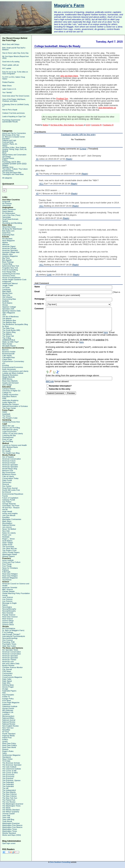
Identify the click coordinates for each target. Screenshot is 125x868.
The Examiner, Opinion (11, 780)
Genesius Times (9, 276)
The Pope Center (9, 408)
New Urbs (6, 295)
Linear (83, 149)
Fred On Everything (10, 270)
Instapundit (7, 281)
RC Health (6, 451)
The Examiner (8, 779)
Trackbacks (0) (108, 125)
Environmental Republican (13, 494)
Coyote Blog (7, 264)
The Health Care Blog (11, 453)
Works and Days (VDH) (12, 835)
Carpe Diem (7, 359)
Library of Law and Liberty (13, 434)
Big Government (9, 472)
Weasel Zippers (8, 556)
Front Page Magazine (11, 702)
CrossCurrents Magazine (12, 677)
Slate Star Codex (9, 646)
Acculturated (7, 239)
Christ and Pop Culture (11, 562)
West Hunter (7, 344)
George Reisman (9, 504)
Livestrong (6, 289)
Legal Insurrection (9, 432)
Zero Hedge (7, 385)
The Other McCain (10, 549)
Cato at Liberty (8, 476)
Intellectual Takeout (10, 283)
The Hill (5, 788)
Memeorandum (8, 716)
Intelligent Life (8, 712)
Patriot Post (7, 738)
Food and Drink (8, 142)
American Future (9, 461)
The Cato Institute (9, 767)
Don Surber (7, 486)
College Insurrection (10, 395)
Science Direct (8, 625)
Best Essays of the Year (11, 135)
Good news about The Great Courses (16, 96)
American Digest (9, 246)
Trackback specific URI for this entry (78, 135)
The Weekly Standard (11, 810)
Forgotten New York (10, 268)
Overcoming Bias (9, 299)
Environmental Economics (13, 367)
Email (37, 292)
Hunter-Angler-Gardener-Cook (14, 280)
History (5, 146)
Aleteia (5, 243)
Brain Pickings (8, 262)
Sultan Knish (7, 545)
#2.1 (41, 184)
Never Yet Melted (9, 529)
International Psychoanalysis (14, 636)
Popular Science (9, 615)
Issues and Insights (10, 513)
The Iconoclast (8, 547)
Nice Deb (6, 531)
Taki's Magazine (9, 313)
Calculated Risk (8, 357)
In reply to (39, 304)
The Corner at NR (9, 771)
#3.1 (41, 206)
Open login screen (9, 843)
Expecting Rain (8, 235)
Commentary (7, 673)
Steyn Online (7, 759)
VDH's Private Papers (11, 552)
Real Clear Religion (10, 574)
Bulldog (45, 125)
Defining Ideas (8, 685)
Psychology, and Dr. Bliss (11, 162)
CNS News (7, 671)
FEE (4, 693)
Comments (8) (96, 125)
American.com (8, 662)
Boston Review (8, 665)
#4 (37, 218)
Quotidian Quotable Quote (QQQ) (14, 164)
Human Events (8, 708)
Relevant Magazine (10, 578)
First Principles (8, 695)
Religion (5, 165)
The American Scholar (11, 763)
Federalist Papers (9, 691)
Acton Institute (8, 560)
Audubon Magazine (10, 256)
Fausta (5, 496)
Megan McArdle (9, 377)
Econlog (6, 365)
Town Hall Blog (8, 819)
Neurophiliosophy (9, 609)
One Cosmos (7, 640)
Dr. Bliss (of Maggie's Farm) (13, 630)
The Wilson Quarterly (11, 812)
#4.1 (41, 265)
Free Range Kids (9, 272)
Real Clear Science (10, 617)
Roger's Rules (8, 751)
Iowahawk (6, 414)
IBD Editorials (8, 710)
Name (37, 287)
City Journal (7, 669)
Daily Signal (7, 681)
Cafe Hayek (7, 356)
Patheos (6, 570)
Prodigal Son (62, 99)
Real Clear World (9, 747)
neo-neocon (7, 527)
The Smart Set (8, 336)
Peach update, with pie (10, 65)
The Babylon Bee (9, 320)
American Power (9, 463)
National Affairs (8, 718)
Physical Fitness (8, 158)
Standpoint (7, 757)
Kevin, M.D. (7, 449)
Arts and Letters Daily (11, 664)
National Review (9, 525)
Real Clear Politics (10, 745)
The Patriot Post (9, 800)
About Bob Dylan (9, 227)
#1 (37, 159)
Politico (5, 740)
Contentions (7, 675)
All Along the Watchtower (12, 229)
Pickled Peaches (8, 82)
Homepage (39, 299)
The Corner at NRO (10, 773)
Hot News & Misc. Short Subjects (14, 148)
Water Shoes (7, 86)
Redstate (6, 537)
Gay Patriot (7, 502)
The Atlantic (7, 319)
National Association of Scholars (15, 406)
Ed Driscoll (7, 492)
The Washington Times (11, 806)
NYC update (7, 68)
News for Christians (10, 568)
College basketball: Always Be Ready (57, 46)
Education (6, 139)
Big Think (6, 258)
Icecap (5, 595)
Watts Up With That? (10, 342)
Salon (5, 753)
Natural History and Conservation (14, 155)
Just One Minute (9, 515)
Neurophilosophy (9, 611)
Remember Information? (60, 386)
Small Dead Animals (10, 219)
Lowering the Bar (9, 435)
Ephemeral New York (11, 266)
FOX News (7, 701)
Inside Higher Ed (9, 402)
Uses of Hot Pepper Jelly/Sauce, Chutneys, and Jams (14, 100)
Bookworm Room (9, 474)
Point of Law (7, 439)
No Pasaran (7, 204)
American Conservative (12, 459)
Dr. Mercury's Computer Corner (14, 137)
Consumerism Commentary (13, 361)
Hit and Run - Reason (11, 508)
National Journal (9, 720)
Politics (5, 160)
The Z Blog (7, 338)
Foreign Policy (8, 699)
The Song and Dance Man (12, 173)
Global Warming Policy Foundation (16, 593)
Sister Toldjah (8, 543)
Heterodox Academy (10, 400)
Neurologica (7, 607)
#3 (37, 194)
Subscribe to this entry (60, 389)
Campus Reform (9, 389)
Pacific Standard (9, 734)
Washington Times (10, 829)
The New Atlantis (9, 792)
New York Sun (8, 728)
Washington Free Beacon (12, 825)
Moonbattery (7, 523)
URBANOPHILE (9, 340)
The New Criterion (10, 794)
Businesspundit (8, 354)
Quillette (6, 301)
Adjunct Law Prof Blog (11, 428)
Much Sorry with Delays (11, 44)
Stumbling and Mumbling (12, 223)
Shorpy (5, 305)
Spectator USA (8, 309)
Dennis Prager (8, 687)
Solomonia (7, 205)
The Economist (8, 775)
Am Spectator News (10, 650)
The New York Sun (10, 798)
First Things (7, 564)
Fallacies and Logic (9, 140)
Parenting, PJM (8, 642)
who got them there (69, 76)
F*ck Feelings (8, 632)
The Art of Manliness (10, 317)
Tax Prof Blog (8, 441)
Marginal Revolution (10, 375)
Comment (39, 309)
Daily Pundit (7, 480)
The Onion (6, 416)
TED (4, 315)
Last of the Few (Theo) (11, 215)
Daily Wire (6, 683)
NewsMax (6, 730)
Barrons (5, 350)
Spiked (5, 221)
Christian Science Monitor (12, 667)
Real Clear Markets (10, 381)
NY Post (6, 732)
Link (49, 275)
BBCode (50, 381)
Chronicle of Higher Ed (11, 391)
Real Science (8, 619)
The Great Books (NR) (11, 330)
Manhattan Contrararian (12, 519)
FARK (5, 412)
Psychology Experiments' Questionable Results (11, 121)
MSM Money (7, 379)
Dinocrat (6, 484)
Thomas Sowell (8, 814)
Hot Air (5, 510)
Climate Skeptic (8, 591)
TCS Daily (6, 761)
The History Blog (9, 332)
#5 (37, 275)
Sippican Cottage (9, 307)
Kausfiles (6, 517)
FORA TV (6, 697)
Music (4, 153)
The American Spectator (12, 765)
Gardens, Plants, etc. (10, 144)
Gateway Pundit (9, 500)
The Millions (7, 334)
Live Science (7, 599)
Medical (5, 151)
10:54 (88, 125)
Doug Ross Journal (10, 488)
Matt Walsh (7, 291)
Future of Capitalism (10, 498)
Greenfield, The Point (11, 506)
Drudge (5, 689)
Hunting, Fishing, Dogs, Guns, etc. (15, 149)
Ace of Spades (8, 457)
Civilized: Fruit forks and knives (14, 113)
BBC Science (8, 589)
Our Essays (7, 156)
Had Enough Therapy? (11, 634)
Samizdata (7, 217)
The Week (6, 808)
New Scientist (8, 613)
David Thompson (9, 209)
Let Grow (6, 287)
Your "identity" (7, 93)
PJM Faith (6, 572)
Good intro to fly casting (11, 62)
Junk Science (8, 597)
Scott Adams (7, 303)
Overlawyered (8, 437)
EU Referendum (9, 213)
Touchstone (7, 580)
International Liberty (10, 430)
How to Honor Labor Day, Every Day (15, 53)
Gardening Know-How (11, 274)
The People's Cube (10, 418)
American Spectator (10, 250)
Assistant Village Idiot (11, 252)
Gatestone (6, 704)
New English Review (10, 726)
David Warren (8, 211)
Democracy (7, 482)
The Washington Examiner (13, 804)
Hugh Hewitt (7, 511)
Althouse (6, 244)
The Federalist (8, 782)
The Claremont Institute (12, 769)
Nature (5, 605)
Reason (5, 749)
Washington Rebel (10, 554)
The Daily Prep (8, 328)
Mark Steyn (7, 521)
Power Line (7, 535)
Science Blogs (8, 621)
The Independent (9, 790)
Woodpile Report (9, 346)
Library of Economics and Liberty (15, 371)
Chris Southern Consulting (60, 862)
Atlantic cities (7, 254)
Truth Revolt (7, 821)
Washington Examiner (11, 823)
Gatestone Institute (10, 706)
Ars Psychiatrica (9, 628)
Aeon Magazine (8, 241)
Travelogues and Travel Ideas (13, 174)
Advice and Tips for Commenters (14, 133)
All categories (7, 178)
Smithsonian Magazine (11, 755)
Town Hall (6, 816)
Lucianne (6, 714)
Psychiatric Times (9, 644)
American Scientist (10, 587)
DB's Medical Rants (10, 447)
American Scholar (9, 248)
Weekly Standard (9, 833)
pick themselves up (107, 108)
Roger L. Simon (8, 539)
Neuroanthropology (10, 638)
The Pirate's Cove (9, 550)
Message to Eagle (9, 603)
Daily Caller (7, 679)
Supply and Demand (10, 383)
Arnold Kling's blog (10, 469)
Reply (69, 159)
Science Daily (8, 623)
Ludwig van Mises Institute (13, 373)
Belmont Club (8, 471)
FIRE (4, 398)
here (106, 332)
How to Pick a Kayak (10, 110)
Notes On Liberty (9, 533)
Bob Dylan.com (8, 231)
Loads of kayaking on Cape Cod (14, 117)
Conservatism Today (10, 478)
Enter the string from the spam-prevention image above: (73, 375)
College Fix (7, 393)
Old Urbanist (7, 297)
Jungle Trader (8, 285)
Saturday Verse (8, 167)
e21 (4, 363)
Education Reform (9, 396)
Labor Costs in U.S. (9, 89)
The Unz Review (9, 802)
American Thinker (9, 660)
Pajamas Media (8, 736)
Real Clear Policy (9, 743)
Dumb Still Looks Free (11, 490)
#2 (37, 174)
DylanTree (6, 233)
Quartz (5, 741)
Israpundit (6, 202)
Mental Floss (7, 293)
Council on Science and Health (14, 445)
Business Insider (9, 352)
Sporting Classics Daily (11, 311)
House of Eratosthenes (11, 278)
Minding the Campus (10, 404)
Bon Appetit (7, 260)
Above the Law (8, 426)
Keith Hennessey (9, 369)
